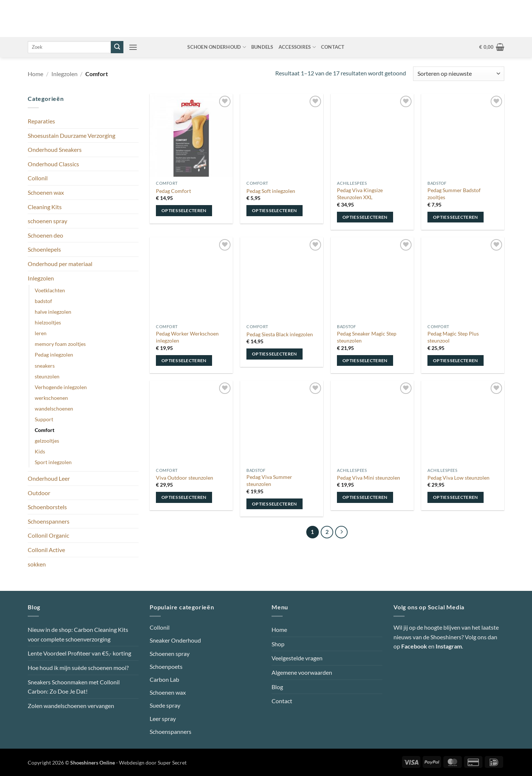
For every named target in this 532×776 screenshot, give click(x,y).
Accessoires (297, 47)
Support (44, 419)
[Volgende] (341, 532)
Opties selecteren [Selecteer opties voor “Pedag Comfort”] (184, 210)
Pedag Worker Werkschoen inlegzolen (187, 337)
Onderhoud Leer (49, 478)
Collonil (38, 178)
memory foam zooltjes (60, 344)
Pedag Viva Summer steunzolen (269, 480)
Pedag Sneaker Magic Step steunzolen (367, 337)
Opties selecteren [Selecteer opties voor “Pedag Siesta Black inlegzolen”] (274, 354)
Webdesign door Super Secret (153, 763)
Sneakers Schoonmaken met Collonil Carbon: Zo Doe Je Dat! (74, 687)
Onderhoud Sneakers (55, 149)
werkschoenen (51, 398)
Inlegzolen (64, 74)
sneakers (45, 366)
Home (35, 74)
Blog (277, 687)
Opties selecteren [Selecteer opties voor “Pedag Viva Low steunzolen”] (456, 497)
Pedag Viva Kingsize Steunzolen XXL (360, 194)
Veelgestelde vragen (297, 658)
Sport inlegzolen (53, 462)
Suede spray (165, 705)
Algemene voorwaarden (302, 672)
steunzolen (47, 376)
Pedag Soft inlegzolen (271, 191)
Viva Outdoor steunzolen (185, 478)
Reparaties (41, 121)
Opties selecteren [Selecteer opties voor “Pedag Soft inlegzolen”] (274, 210)
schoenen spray (47, 221)
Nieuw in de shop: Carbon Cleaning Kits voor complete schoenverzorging (78, 634)
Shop (278, 644)
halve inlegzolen (53, 312)
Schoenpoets (166, 666)
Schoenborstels (47, 507)
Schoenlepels (44, 249)
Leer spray (163, 719)
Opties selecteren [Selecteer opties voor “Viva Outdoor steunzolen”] (184, 497)
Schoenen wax (46, 192)
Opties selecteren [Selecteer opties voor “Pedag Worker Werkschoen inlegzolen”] (184, 360)
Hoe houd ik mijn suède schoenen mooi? (78, 668)
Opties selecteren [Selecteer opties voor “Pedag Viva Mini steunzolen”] (365, 497)
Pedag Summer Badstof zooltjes (454, 194)
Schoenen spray (170, 654)
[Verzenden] (117, 47)
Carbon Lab (164, 679)
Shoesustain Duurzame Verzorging (71, 135)
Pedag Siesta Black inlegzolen (280, 334)
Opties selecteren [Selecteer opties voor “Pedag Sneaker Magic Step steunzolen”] (365, 360)
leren (41, 333)
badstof (43, 301)
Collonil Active (46, 550)
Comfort (45, 430)
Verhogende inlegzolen (61, 387)
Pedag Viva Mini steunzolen (369, 478)
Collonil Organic (48, 535)
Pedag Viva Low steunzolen (458, 478)
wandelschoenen (54, 409)
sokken (37, 564)
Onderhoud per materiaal (60, 264)
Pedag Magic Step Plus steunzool (453, 337)
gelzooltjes (47, 441)
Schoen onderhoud (217, 47)
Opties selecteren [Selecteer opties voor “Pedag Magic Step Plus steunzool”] (456, 360)
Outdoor (39, 493)
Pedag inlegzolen (54, 355)
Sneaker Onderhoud (175, 640)
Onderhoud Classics (53, 164)
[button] (133, 47)
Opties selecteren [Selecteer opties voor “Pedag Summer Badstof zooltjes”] (456, 217)
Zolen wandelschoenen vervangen (71, 706)
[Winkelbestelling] (459, 74)
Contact (333, 47)
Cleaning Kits (45, 207)
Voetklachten (50, 290)
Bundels (262, 47)
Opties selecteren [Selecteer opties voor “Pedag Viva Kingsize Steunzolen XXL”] (365, 217)
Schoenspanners (49, 521)
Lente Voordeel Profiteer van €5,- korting (79, 653)
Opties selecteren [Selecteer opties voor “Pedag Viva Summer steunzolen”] (274, 504)
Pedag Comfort (173, 191)
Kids (40, 451)
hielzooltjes (48, 322)
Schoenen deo (45, 235)
